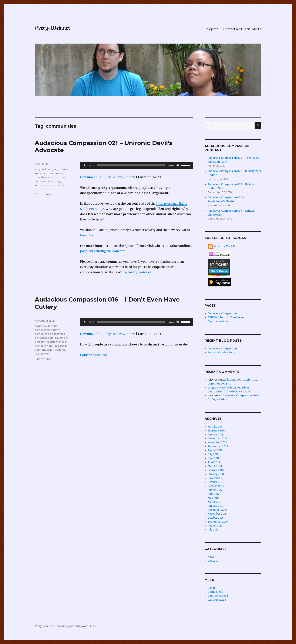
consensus (58, 334)
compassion (42, 181)
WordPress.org (217, 600)
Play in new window (120, 177)
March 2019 (215, 427)
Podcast (213, 561)
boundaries (42, 177)
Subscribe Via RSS (224, 246)
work (47, 354)
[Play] (85, 165)
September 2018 (218, 446)
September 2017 (218, 486)
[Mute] (178, 165)
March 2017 (215, 502)
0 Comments (43, 194)
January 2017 (215, 506)
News (211, 557)
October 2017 (215, 482)
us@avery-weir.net (137, 272)
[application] (137, 165)
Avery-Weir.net (52, 28)
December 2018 (217, 439)
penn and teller (44, 350)
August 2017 (215, 490)
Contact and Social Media (242, 29)
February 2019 (216, 431)
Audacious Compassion (222, 314)
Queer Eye (87, 235)
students (60, 350)
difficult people (44, 338)
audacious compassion (49, 173)
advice (39, 326)
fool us (51, 342)
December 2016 (217, 510)
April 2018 (214, 462)
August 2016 (215, 526)
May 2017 (213, 498)
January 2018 (216, 474)
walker (39, 354)
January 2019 (216, 435)
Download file (91, 177)
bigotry (55, 330)
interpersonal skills (46, 185)
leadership (60, 346)
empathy (40, 342)
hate (50, 346)
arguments (61, 169)
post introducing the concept (102, 251)
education (61, 338)
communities (58, 177)
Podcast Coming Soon (221, 353)
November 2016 (217, 514)
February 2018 (216, 470)
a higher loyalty (44, 169)
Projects (212, 29)
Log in (212, 588)
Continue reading (93, 355)
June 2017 (213, 494)
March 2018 (215, 466)
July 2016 (213, 530)
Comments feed (218, 596)
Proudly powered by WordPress (76, 626)
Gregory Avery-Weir (220, 388)
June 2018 (214, 458)
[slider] (131, 165)
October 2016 (216, 518)
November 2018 (217, 443)
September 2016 (218, 522)
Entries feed (215, 592)
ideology (56, 181)
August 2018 (215, 450)
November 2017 (217, 478)
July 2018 (213, 454)
